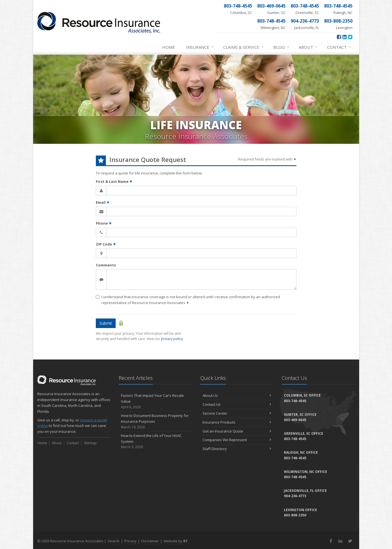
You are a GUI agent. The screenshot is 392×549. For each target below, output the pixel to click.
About (308, 47)
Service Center (237, 413)
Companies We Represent (237, 440)
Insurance (200, 47)
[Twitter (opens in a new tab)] (350, 37)
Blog (282, 47)
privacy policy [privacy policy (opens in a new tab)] (172, 339)
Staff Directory (237, 449)
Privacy (130, 541)
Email (103, 202)
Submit (106, 323)
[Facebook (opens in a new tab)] (339, 37)
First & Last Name (114, 181)
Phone (104, 223)
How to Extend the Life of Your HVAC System (155, 441)
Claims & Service (244, 47)
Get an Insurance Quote (237, 431)
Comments (106, 265)
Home (169, 47)
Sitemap (90, 443)
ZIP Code (106, 244)
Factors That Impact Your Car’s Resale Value (155, 401)
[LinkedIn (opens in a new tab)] (344, 37)
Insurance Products (237, 422)
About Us (237, 395)
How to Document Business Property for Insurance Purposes (155, 421)
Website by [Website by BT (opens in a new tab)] (176, 541)
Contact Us (237, 404)
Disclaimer (150, 541)
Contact (339, 47)
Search (114, 541)
